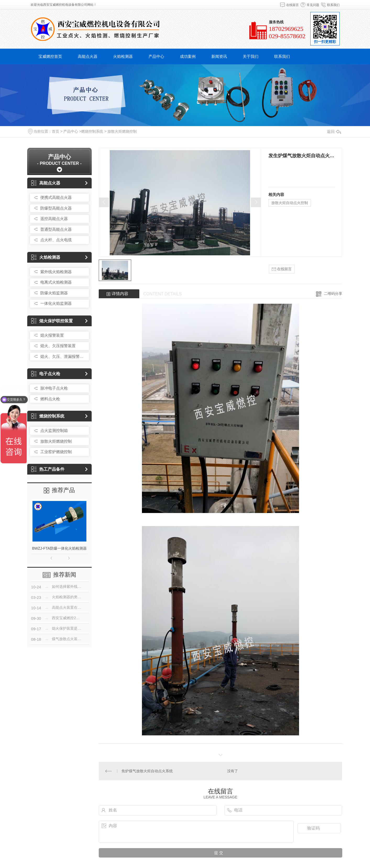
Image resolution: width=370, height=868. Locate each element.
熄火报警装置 (52, 335)
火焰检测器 (123, 56)
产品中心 (156, 56)
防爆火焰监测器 (54, 293)
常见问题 (313, 5)
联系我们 (333, 5)
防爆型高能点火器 (56, 208)
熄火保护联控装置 (52, 321)
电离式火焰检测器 (56, 282)
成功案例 (188, 56)
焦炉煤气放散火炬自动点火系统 (147, 771)
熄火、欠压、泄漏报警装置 (63, 356)
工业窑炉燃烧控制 (56, 452)
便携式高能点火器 (56, 197)
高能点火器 (88, 56)
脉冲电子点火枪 (54, 388)
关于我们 (251, 56)
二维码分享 (333, 294)
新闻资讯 (219, 56)
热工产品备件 (48, 469)
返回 (334, 131)
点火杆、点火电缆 (56, 240)
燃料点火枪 (50, 399)
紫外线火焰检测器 (56, 272)
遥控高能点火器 (54, 219)
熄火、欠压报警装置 (58, 346)
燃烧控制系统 (92, 131)
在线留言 (292, 5)
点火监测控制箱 (54, 430)
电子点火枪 (46, 374)
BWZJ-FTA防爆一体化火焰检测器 (59, 548)
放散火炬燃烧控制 (122, 131)
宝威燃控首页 (50, 56)
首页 (56, 131)
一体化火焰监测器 (56, 303)
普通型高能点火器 (56, 229)
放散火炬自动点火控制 (290, 203)
